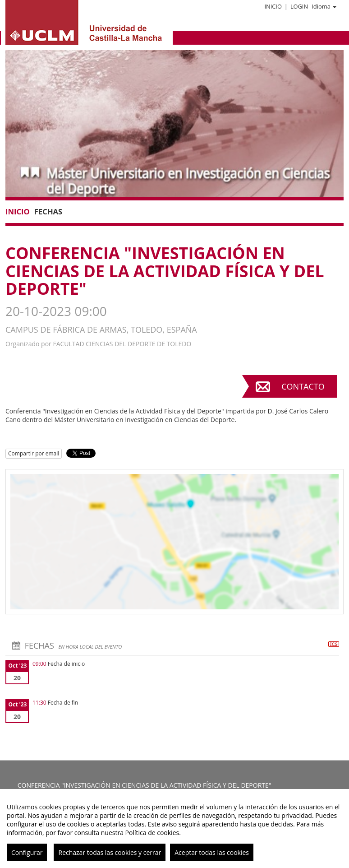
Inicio (273, 6)
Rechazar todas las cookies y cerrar (110, 852)
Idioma (324, 6)
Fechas (48, 211)
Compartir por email (34, 453)
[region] (174, 829)
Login (299, 6)
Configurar (27, 852)
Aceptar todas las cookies (212, 852)
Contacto (303, 386)
